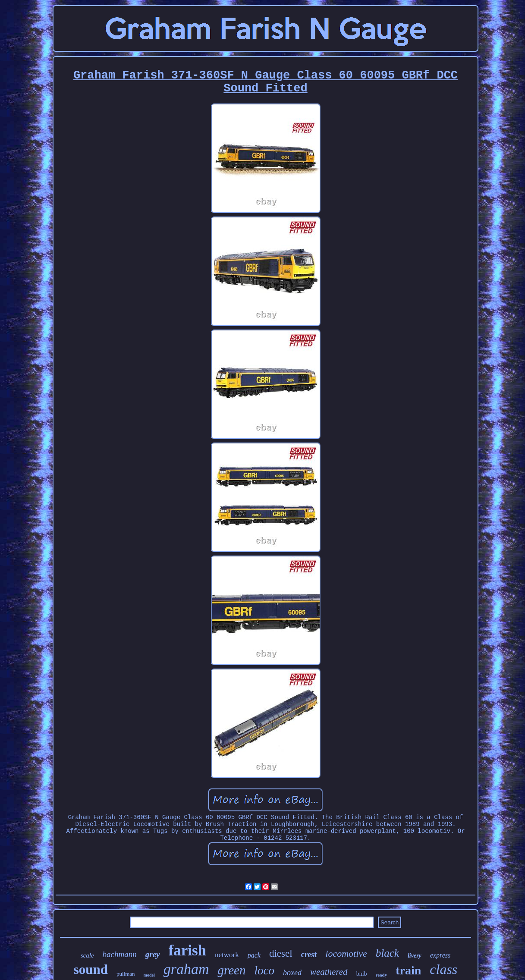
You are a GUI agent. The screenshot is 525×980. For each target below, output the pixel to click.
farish (188, 950)
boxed (292, 973)
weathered (329, 972)
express (440, 955)
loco (264, 971)
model (149, 975)
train (408, 970)
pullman (126, 974)
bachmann (120, 954)
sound (91, 969)
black (387, 953)
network (227, 955)
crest (309, 955)
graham (186, 969)
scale (87, 955)
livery (415, 956)
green (231, 970)
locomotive (346, 953)
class (443, 969)
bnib (362, 974)
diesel (281, 953)
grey (153, 954)
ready (382, 975)
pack (254, 955)
